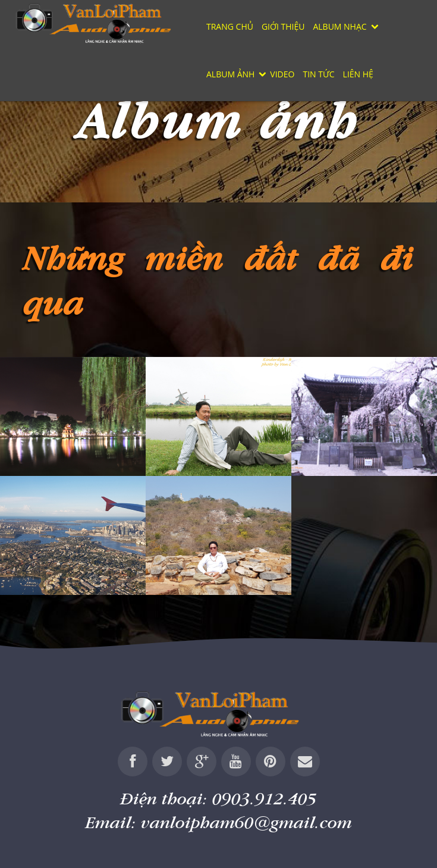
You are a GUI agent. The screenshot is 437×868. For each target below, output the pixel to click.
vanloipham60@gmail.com (246, 822)
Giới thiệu (283, 26)
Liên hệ (358, 74)
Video (282, 74)
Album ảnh (230, 74)
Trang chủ (230, 26)
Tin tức (318, 74)
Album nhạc (339, 26)
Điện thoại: (219, 798)
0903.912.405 (265, 798)
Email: (219, 822)
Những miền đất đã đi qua (218, 280)
